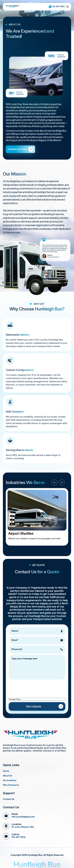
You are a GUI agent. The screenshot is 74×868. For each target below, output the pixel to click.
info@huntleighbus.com (23, 817)
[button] (62, 482)
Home (6, 771)
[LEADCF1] (37, 699)
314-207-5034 (57, 7)
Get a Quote (34, 706)
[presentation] (31, 687)
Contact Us (9, 799)
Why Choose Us (11, 785)
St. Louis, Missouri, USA (23, 827)
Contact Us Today (20, 149)
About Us (7, 776)
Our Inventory (10, 780)
